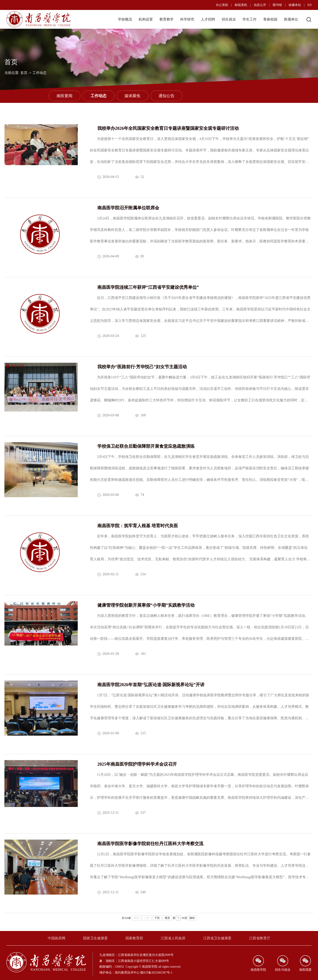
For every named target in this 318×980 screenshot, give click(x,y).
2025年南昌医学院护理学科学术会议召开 (137, 764)
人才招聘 (208, 19)
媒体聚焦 (132, 96)
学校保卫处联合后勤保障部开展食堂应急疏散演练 (146, 446)
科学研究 (187, 19)
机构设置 (146, 19)
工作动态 (40, 73)
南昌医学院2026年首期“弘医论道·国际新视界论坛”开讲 (151, 685)
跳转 (192, 918)
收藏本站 (295, 5)
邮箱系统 (241, 5)
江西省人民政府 (173, 938)
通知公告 (167, 96)
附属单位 (291, 19)
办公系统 (222, 5)
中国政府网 (57, 938)
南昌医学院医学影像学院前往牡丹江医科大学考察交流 (150, 844)
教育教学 (167, 19)
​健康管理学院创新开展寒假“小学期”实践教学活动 (146, 605)
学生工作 (250, 19)
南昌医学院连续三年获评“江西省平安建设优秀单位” (148, 287)
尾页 (167, 918)
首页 (24, 73)
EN (310, 5)
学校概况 (125, 19)
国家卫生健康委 (95, 938)
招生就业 (229, 19)
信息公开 (260, 5)
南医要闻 (64, 96)
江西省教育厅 (260, 938)
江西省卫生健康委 (217, 938)
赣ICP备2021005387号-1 (156, 973)
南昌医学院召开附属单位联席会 (128, 208)
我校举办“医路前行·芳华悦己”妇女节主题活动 (142, 367)
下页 (157, 918)
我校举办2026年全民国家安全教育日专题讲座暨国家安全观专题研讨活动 (168, 128)
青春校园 (270, 19)
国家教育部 (134, 938)
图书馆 (277, 5)
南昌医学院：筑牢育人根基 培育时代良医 (138, 526)
